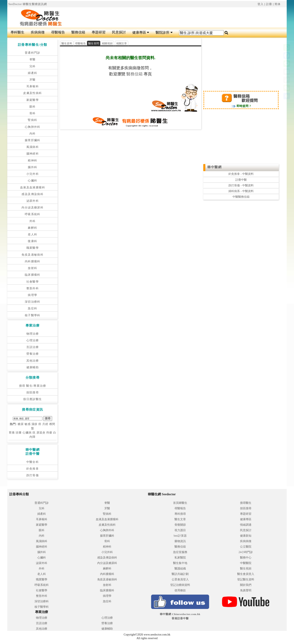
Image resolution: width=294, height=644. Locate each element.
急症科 (32, 308)
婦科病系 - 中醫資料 (241, 191)
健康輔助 (33, 367)
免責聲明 (246, 590)
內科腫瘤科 (33, 261)
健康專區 (141, 33)
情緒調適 (246, 525)
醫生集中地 (180, 563)
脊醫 (33, 59)
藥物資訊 (180, 541)
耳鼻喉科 (33, 86)
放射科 (32, 268)
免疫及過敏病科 (32, 255)
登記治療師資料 (180, 585)
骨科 (33, 113)
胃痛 (12, 433)
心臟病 (27, 433)
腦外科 (32, 167)
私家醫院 (180, 558)
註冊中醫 (241, 180)
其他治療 (33, 361)
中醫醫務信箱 (241, 197)
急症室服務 (180, 552)
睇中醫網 (214, 167)
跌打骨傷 (33, 475)
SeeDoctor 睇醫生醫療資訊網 (28, 4)
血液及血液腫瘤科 (33, 187)
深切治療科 (33, 302)
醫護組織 (180, 569)
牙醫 (33, 80)
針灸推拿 (33, 469)
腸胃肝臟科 (33, 140)
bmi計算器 (180, 536)
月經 (45, 424)
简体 (278, 4)
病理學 (32, 295)
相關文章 (122, 43)
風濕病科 (33, 147)
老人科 (32, 234)
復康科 (32, 241)
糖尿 (21, 424)
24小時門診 (246, 552)
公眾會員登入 (180, 579)
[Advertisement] (170, 17)
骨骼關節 (180, 525)
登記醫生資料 (246, 579)
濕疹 (34, 424)
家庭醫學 (33, 100)
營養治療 (33, 354)
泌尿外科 (33, 201)
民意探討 (119, 32)
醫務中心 (246, 558)
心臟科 (32, 181)
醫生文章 (180, 519)
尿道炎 (41, 433)
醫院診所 (164, 33)
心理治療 (33, 340)
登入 (261, 4)
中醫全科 (33, 462)
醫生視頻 (246, 569)
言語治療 (33, 347)
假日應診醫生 (32, 399)
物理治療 (33, 334)
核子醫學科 (33, 315)
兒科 (33, 66)
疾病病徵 (38, 32)
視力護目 (180, 530)
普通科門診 (33, 53)
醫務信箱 (78, 32)
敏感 (28, 424)
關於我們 (246, 585)
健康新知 (246, 536)
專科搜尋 (180, 514)
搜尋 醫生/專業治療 (33, 386)
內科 (33, 134)
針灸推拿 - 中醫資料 (241, 174)
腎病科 (32, 120)
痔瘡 (49, 433)
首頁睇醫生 (180, 503)
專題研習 (99, 32)
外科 (33, 221)
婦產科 (32, 73)
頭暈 (19, 433)
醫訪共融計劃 (180, 574)
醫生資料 (67, 43)
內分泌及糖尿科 (32, 208)
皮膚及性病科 (32, 93)
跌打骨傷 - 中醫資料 (241, 185)
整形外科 (33, 288)
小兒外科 (33, 174)
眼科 (33, 107)
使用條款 (180, 590)
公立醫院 (246, 547)
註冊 (269, 4)
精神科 (32, 161)
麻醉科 (32, 228)
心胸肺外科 (33, 127)
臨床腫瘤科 (33, 275)
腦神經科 (33, 154)
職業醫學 (33, 248)
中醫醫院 (246, 563)
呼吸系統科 (33, 214)
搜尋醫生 (246, 503)
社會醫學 (33, 282)
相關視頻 (107, 43)
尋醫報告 (58, 32)
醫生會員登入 (246, 574)
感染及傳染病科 (32, 194)
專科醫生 (17, 32)
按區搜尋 (33, 392)
